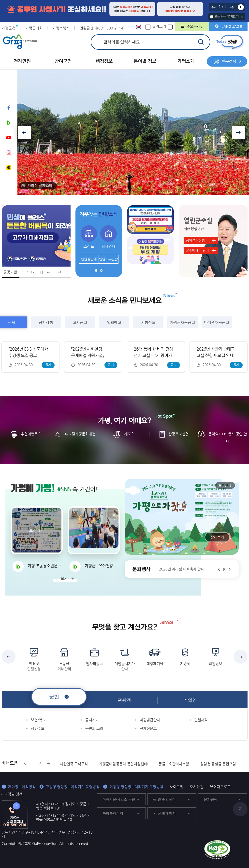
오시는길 (197, 787)
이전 (213, 7)
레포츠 (129, 434)
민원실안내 (89, 259)
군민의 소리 (94, 729)
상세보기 (217, 537)
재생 (241, 7)
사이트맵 (176, 787)
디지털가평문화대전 (80, 434)
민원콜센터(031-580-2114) (102, 28)
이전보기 (24, 132)
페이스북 (9, 108)
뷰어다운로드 (220, 787)
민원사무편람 (109, 259)
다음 (232, 7)
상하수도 (38, 729)
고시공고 (80, 322)
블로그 (9, 123)
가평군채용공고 (182, 322)
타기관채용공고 (217, 322)
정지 (42, 272)
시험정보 (148, 322)
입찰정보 (215, 664)
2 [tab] (101, 270)
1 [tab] (96, 270)
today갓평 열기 (230, 42)
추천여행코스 (31, 434)
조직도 (89, 246)
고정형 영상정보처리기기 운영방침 (73, 787)
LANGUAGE (232, 26)
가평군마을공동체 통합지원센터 (123, 764)
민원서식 (201, 720)
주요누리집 (195, 26)
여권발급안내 (150, 720)
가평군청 (9, 28)
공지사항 (46, 322)
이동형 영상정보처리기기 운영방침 (136, 787)
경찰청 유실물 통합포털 (218, 764)
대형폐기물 (155, 664)
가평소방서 (61, 28)
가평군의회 (34, 28)
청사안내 (109, 246)
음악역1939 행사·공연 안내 (228, 438)
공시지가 (92, 720)
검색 (201, 42)
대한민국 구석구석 (74, 764)
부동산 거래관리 (64, 666)
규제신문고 (148, 729)
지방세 (185, 664)
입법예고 (114, 322)
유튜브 (9, 138)
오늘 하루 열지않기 (227, 17)
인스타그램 (9, 153)
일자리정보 (95, 664)
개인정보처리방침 (22, 787)
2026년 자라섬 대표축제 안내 (182, 569)
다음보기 (239, 132)
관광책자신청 (178, 434)
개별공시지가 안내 (125, 666)
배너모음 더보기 (48, 764)
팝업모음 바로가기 (67, 272)
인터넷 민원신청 (34, 666)
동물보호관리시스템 (174, 764)
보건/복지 (38, 720)
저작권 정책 (14, 794)
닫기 (242, 17)
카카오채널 (9, 168)
